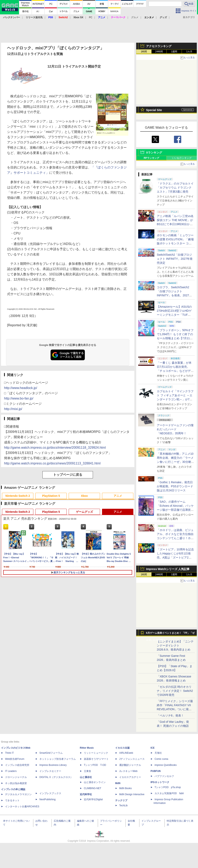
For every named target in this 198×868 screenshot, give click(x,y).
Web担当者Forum (15, 759)
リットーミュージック (96, 753)
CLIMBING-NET (93, 788)
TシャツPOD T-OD (95, 765)
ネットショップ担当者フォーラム (58, 759)
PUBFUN (156, 771)
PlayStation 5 (51, 496)
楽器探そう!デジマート (96, 759)
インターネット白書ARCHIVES (22, 807)
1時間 (144, 52)
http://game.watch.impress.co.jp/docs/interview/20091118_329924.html (55, 448)
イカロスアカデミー (130, 777)
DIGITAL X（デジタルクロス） (56, 777)
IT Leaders (11, 771)
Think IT (9, 753)
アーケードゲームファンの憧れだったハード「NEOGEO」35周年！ (175, 429)
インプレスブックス (50, 793)
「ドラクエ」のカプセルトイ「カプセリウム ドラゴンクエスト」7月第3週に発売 (175, 188)
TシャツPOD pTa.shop (168, 787)
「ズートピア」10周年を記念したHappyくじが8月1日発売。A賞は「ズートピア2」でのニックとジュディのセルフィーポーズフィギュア (175, 557)
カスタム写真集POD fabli (169, 793)
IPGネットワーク (160, 782)
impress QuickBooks (166, 765)
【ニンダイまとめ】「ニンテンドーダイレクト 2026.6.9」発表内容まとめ (175, 645)
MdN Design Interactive (132, 794)
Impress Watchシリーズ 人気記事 (168, 569)
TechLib (123, 805)
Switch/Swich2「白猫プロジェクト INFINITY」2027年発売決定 (175, 259)
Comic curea (161, 759)
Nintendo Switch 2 (18, 496)
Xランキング (154, 153)
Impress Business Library (53, 765)
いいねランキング (182, 158)
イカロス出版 (122, 748)
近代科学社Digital (93, 799)
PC (91, 17)
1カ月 (189, 52)
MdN (118, 783)
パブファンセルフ (164, 776)
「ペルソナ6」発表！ (170, 715)
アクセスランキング (159, 46)
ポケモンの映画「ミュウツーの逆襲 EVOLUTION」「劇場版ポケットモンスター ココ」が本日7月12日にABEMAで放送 (175, 243)
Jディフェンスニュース (132, 759)
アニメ (118, 496)
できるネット (12, 800)
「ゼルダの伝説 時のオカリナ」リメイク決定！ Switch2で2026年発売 (175, 691)
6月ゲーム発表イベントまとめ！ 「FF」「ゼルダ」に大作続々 (170, 634)
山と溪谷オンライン (95, 782)
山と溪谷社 (86, 777)
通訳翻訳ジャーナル (130, 765)
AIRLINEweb (126, 753)
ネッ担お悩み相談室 (16, 783)
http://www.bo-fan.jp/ (19, 398)
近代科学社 (86, 794)
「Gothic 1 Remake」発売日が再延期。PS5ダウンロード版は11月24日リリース (175, 486)
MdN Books (125, 788)
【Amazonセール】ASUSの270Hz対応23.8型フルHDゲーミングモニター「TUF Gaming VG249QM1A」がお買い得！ (175, 315)
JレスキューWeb (128, 771)
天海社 (158, 753)
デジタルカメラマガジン (18, 794)
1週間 (174, 52)
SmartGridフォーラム (51, 753)
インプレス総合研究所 (17, 765)
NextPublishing (47, 799)
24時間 (159, 52)
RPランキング (151, 158)
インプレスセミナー (50, 771)
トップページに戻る (68, 475)
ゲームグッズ (84, 512)
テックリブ (121, 800)
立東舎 (87, 771)
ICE (153, 748)
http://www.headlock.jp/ (21, 388)
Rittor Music (87, 748)
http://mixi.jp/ (13, 409)
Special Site (154, 110)
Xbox (84, 496)
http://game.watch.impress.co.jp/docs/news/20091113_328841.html (52, 463)
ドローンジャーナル (16, 777)
